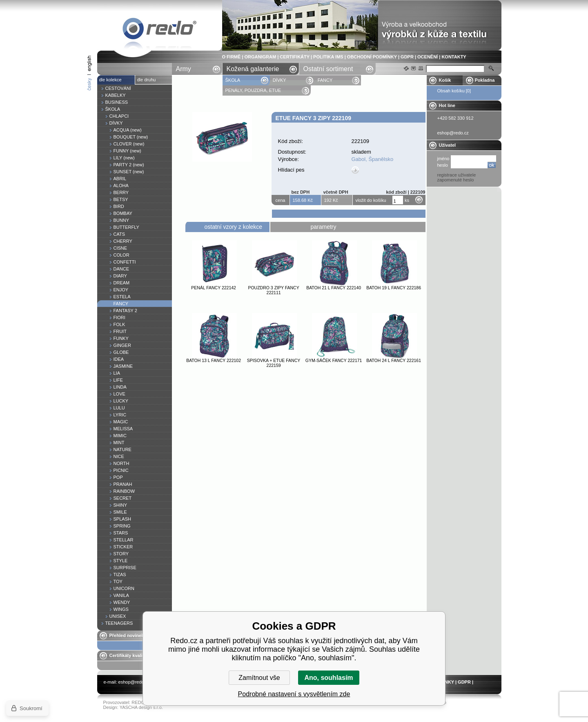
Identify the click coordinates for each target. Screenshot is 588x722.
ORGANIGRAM (261, 57)
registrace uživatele (457, 175)
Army (184, 69)
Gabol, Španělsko (373, 159)
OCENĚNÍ (428, 57)
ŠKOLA (233, 80)
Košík (445, 80)
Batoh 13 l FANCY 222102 (214, 360)
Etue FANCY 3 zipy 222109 (160, 30)
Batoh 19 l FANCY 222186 (394, 288)
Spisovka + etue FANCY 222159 (274, 363)
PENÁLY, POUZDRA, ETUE (254, 90)
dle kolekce (110, 80)
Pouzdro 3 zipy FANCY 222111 (273, 290)
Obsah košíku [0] (454, 91)
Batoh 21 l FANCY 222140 (334, 288)
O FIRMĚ (232, 57)
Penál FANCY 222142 (214, 288)
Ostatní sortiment (328, 69)
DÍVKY (280, 80)
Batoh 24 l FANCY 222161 (394, 360)
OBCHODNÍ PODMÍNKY (372, 57)
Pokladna (485, 80)
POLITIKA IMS (328, 57)
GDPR (407, 57)
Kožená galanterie (253, 69)
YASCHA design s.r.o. (141, 707)
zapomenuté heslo (456, 180)
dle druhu (147, 80)
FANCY (325, 80)
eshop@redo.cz (134, 682)
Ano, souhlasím (329, 678)
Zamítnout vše (259, 678)
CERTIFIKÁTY (295, 57)
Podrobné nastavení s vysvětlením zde (294, 694)
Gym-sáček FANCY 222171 (334, 360)
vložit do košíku (371, 200)
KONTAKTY (454, 57)
